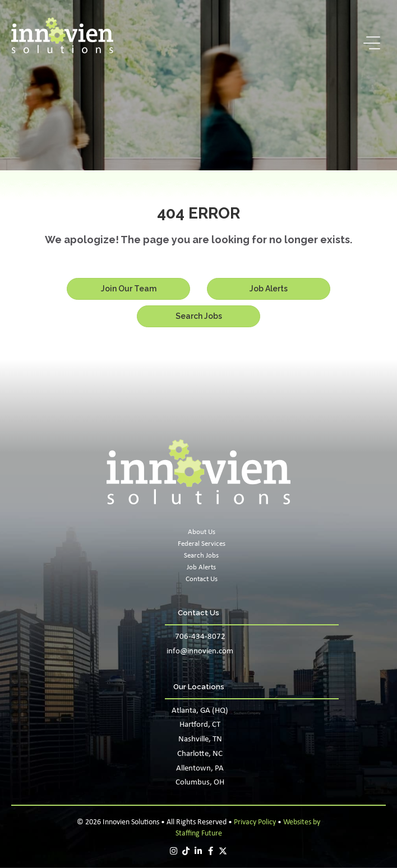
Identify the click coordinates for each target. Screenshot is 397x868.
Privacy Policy (255, 822)
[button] (369, 43)
